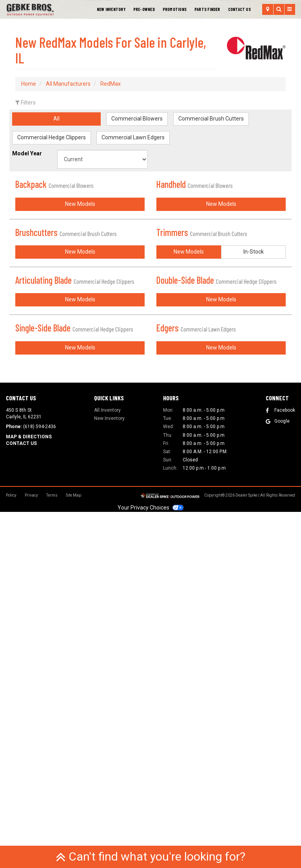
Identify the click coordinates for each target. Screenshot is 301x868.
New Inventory (111, 9)
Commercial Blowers (137, 119)
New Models (80, 293)
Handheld (195, 184)
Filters (25, 103)
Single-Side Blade (74, 595)
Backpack (54, 184)
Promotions (175, 9)
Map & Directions (29, 793)
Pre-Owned (144, 9)
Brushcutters (66, 321)
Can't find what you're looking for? (150, 856)
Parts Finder (207, 9)
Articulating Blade (75, 458)
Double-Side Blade (217, 458)
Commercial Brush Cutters (211, 119)
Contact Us (239, 9)
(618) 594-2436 (40, 783)
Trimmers (202, 321)
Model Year (27, 153)
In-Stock (254, 430)
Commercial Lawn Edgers (133, 137)
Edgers (196, 595)
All (56, 119)
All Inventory (107, 766)
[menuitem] (175, 9)
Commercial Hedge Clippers (52, 137)
